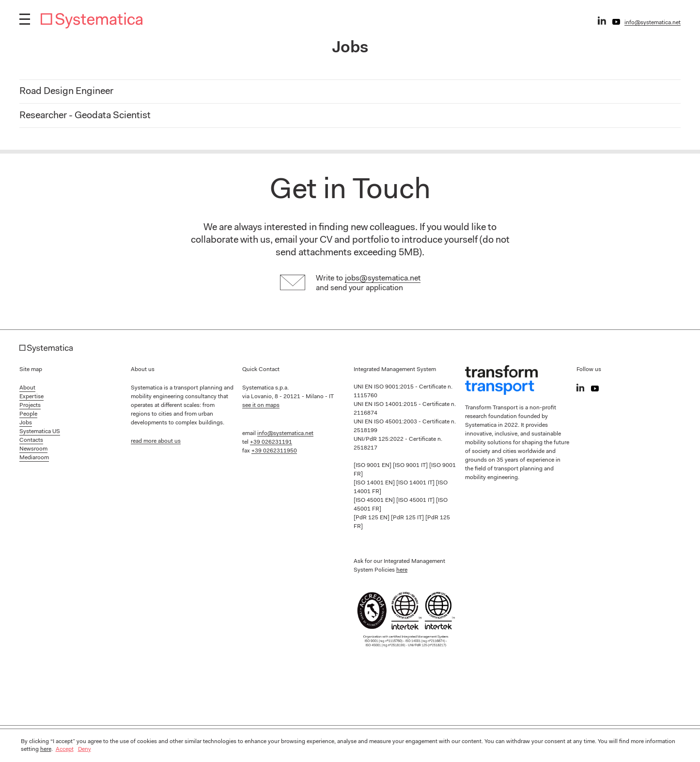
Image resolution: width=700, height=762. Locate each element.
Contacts (31, 440)
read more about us (156, 441)
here (402, 570)
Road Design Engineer (66, 92)
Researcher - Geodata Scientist (85, 116)
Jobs (26, 423)
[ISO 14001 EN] (375, 483)
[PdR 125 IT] (408, 518)
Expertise (31, 397)
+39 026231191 (271, 442)
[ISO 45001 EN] (375, 500)
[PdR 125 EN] (372, 518)
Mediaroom (34, 458)
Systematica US (40, 432)
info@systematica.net (653, 23)
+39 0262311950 (274, 451)
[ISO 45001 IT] (416, 500)
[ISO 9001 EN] (373, 466)
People (28, 414)
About (27, 388)
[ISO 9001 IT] (411, 466)
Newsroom (33, 449)
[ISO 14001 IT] (416, 483)
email (286, 240)
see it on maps (261, 405)
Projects (30, 405)
